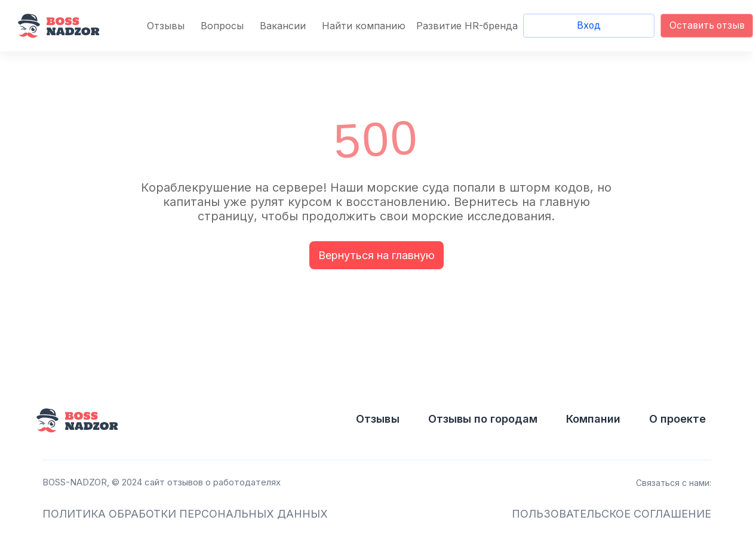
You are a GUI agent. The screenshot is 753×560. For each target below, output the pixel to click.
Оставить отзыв (707, 25)
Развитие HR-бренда (467, 26)
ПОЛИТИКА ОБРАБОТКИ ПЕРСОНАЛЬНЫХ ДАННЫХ (185, 514)
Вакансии (283, 26)
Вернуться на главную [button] (376, 255)
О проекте (677, 419)
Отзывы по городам (483, 419)
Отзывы (166, 26)
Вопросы (222, 26)
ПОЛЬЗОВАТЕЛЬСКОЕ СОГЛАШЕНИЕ (611, 514)
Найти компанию (364, 26)
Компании (593, 419)
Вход (589, 25)
